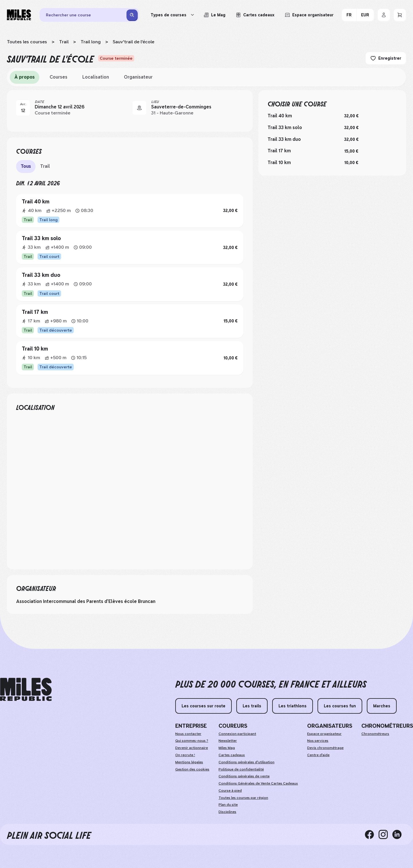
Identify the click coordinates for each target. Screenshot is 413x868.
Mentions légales (189, 762)
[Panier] (400, 15)
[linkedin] (399, 834)
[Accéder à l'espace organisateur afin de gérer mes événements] (309, 15)
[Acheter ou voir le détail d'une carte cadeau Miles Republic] (255, 15)
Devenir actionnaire (192, 748)
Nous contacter (188, 734)
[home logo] (26, 689)
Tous (26, 166)
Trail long (91, 42)
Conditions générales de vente (244, 776)
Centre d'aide (318, 755)
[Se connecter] (384, 15)
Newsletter (228, 741)
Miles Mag (227, 748)
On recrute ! (185, 755)
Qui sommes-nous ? (192, 741)
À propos (25, 77)
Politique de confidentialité (241, 769)
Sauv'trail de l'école (134, 42)
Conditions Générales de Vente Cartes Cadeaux (258, 783)
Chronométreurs (375, 734)
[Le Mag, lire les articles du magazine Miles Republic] (215, 15)
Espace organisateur (324, 734)
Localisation (96, 77)
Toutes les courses (27, 42)
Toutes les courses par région (243, 798)
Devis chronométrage (325, 748)
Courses (59, 77)
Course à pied (230, 791)
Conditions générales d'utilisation (247, 762)
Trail (64, 42)
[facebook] (372, 834)
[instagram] (385, 834)
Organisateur (138, 77)
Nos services (318, 741)
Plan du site (228, 805)
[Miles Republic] (19, 15)
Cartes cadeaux (232, 755)
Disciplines (227, 812)
